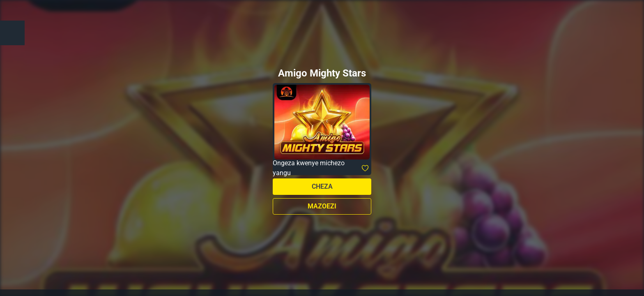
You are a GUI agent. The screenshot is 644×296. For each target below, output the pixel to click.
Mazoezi (322, 206)
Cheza (322, 186)
